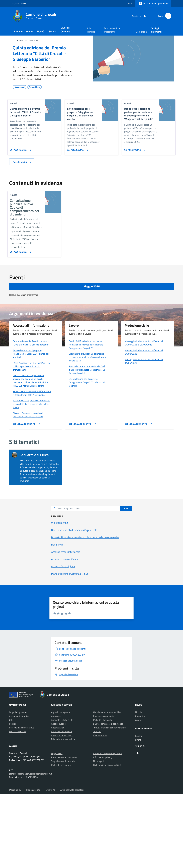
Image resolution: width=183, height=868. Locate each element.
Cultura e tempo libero (62, 735)
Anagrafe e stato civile (62, 720)
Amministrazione (23, 31)
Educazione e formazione (63, 739)
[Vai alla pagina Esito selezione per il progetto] (77, 149)
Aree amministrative (19, 716)
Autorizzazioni (58, 728)
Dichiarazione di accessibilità (107, 765)
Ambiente (56, 716)
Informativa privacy (103, 757)
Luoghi (139, 736)
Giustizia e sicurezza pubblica (107, 712)
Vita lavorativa (100, 735)
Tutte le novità (22, 162)
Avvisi (138, 720)
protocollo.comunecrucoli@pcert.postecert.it (31, 774)
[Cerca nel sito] (168, 16)
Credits (50, 790)
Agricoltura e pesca (60, 712)
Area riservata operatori (72, 790)
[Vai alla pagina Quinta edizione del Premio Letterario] (20, 149)
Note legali (98, 761)
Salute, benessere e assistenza (108, 724)
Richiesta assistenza (61, 765)
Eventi (138, 740)
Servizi (53, 31)
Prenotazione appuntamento (65, 757)
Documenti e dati (17, 731)
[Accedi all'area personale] (153, 3)
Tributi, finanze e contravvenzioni (109, 728)
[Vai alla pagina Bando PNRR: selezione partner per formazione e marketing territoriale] (134, 149)
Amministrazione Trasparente (112, 30)
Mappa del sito (33, 790)
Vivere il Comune (65, 30)
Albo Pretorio (91, 30)
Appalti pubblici (59, 724)
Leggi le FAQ (57, 753)
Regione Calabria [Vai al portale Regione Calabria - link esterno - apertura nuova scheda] (19, 3)
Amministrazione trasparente (108, 753)
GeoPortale (141, 32)
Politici (12, 724)
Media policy (15, 790)
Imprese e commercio (104, 716)
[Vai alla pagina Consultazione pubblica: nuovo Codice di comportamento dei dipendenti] (20, 251)
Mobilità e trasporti (103, 720)
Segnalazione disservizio (63, 761)
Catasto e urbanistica (61, 731)
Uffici (12, 720)
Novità (41, 31)
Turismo (97, 731)
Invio (126, 508)
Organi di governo (18, 712)
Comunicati (141, 716)
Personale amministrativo (22, 728)
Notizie (139, 712)
